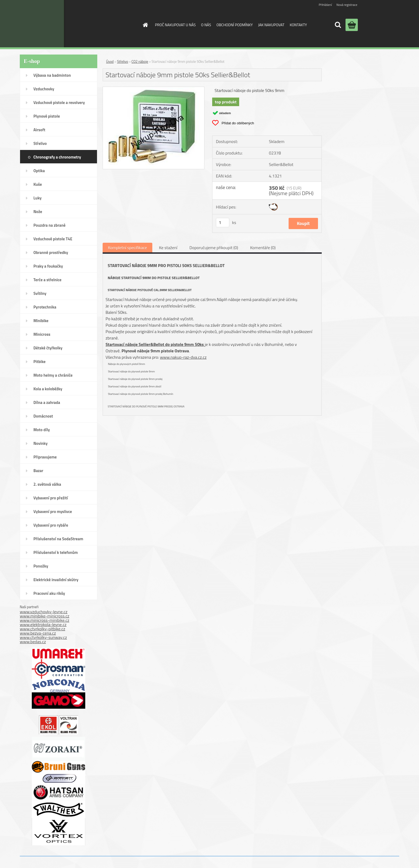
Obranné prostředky (51, 252)
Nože (38, 212)
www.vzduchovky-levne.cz (44, 612)
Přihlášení (325, 5)
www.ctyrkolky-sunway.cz (43, 637)
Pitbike (39, 362)
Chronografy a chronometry (57, 157)
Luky (38, 198)
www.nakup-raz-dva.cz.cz (183, 357)
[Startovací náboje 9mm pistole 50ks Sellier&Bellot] (154, 89)
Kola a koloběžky (48, 389)
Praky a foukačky (48, 266)
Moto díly (42, 430)
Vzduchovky (44, 89)
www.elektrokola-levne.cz (43, 624)
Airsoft (39, 130)
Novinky (40, 443)
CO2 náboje (140, 61)
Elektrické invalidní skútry (56, 580)
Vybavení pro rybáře (51, 525)
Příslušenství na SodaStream (58, 539)
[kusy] (223, 223)
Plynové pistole (47, 116)
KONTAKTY (298, 25)
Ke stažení (168, 248)
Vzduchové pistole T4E (53, 239)
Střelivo (40, 143)
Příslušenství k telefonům (56, 552)
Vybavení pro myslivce (53, 512)
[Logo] (93, 24)
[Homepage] (145, 25)
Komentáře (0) (263, 248)
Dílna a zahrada (47, 402)
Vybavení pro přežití (51, 498)
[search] (338, 25)
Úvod (110, 61)
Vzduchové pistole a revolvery (59, 103)
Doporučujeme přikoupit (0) (214, 248)
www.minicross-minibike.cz (44, 620)
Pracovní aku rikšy (49, 593)
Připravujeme (45, 457)
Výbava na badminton (52, 75)
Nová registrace (347, 5)
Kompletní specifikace (127, 248)
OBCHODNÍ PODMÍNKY (235, 25)
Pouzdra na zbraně (49, 225)
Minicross (42, 334)
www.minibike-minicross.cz (44, 616)
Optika (39, 171)
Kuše (38, 184)
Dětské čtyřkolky (48, 348)
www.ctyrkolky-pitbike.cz (42, 629)
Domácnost (43, 416)
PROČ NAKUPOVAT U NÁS (175, 25)
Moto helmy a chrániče (53, 375)
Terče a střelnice (47, 280)
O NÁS (206, 25)
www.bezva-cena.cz (38, 633)
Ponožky (41, 566)
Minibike (41, 321)
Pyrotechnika (45, 307)
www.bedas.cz (33, 642)
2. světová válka (47, 484)
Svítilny (40, 293)
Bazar (38, 471)
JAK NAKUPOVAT (271, 25)
